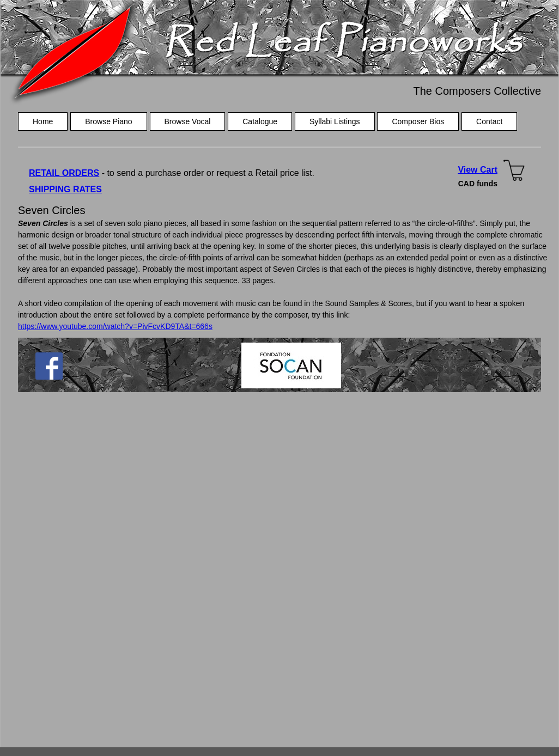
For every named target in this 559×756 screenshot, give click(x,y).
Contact (489, 121)
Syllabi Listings (335, 121)
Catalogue (260, 121)
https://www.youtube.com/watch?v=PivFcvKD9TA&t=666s (115, 326)
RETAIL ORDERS (64, 173)
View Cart (478, 170)
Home (43, 121)
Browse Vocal (188, 121)
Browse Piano (108, 121)
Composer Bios (418, 121)
